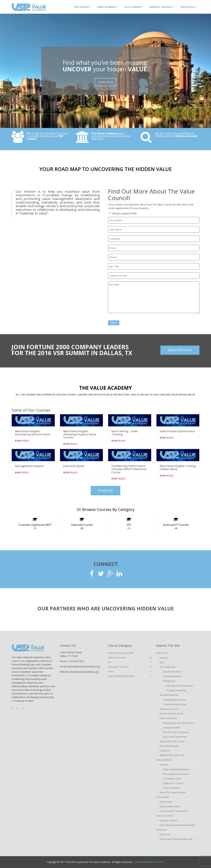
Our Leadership (167, 667)
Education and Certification (180, 686)
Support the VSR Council (172, 741)
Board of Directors (172, 672)
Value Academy (107, 7)
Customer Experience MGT (35, 526)
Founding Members (173, 676)
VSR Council (81, 7)
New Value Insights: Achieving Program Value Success (80, 434)
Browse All (105, 490)
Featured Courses (82, 526)
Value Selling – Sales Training (125, 433)
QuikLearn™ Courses (176, 526)
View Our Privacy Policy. (149, 862)
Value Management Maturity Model (177, 825)
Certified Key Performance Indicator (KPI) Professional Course (129, 469)
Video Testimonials (169, 746)
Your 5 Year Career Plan (175, 737)
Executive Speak (74, 466)
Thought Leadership (176, 690)
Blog (162, 662)
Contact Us (165, 751)
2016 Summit (133, 7)
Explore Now (98, 145)
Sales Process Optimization (177, 431)
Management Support (29, 466)
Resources (188, 7)
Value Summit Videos (170, 806)
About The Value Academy (173, 792)
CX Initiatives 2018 (172, 779)
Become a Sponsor (169, 709)
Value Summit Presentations (174, 811)
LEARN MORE (105, 82)
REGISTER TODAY (180, 350)
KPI (129, 526)
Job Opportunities (172, 728)
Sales (130, 671)
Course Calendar (171, 788)
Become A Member (169, 695)
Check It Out (33, 145)
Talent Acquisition (168, 718)
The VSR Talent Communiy (176, 732)
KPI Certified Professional (176, 774)
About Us (164, 658)
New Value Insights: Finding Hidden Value (178, 467)
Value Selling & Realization (130, 676)
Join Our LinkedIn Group (171, 714)
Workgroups (169, 681)
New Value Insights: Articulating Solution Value (33, 433)
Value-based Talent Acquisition (178, 723)
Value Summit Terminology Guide (176, 839)
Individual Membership (174, 700)
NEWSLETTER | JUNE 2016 (172, 755)
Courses (164, 765)
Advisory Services (161, 7)
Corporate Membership (175, 704)
